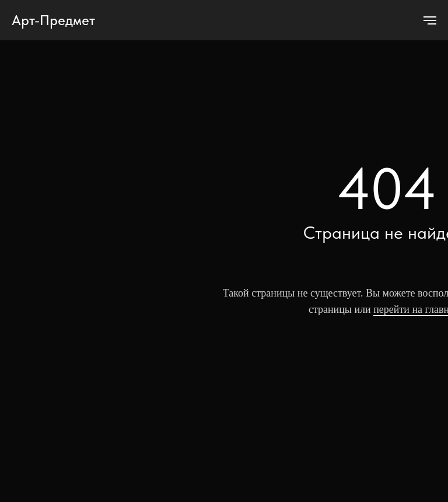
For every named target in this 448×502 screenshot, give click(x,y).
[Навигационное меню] (430, 20)
